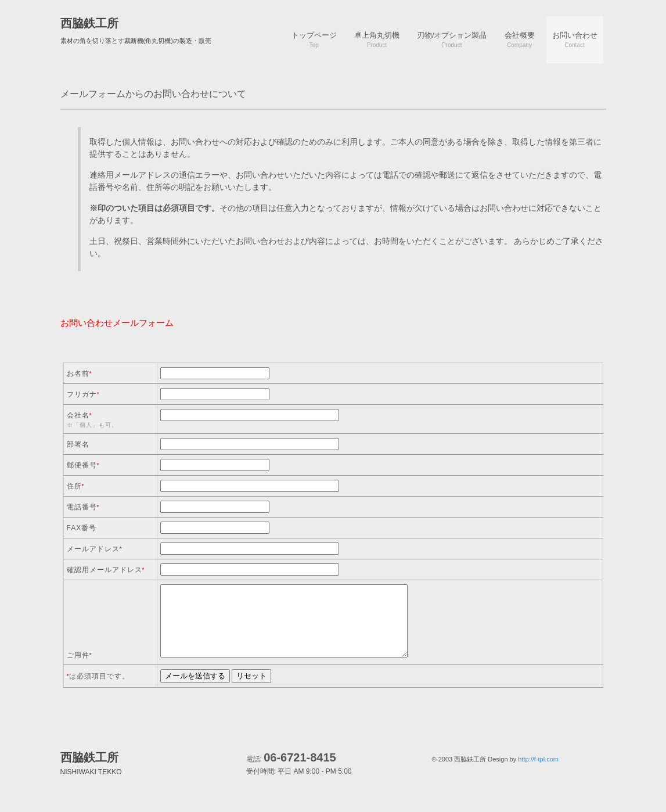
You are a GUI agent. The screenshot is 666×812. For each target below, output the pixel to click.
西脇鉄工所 (89, 23)
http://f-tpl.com (538, 759)
